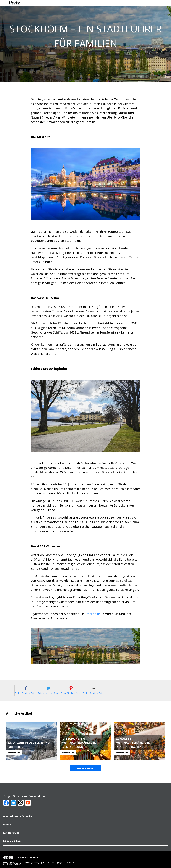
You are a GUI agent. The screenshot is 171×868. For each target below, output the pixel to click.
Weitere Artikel (86, 769)
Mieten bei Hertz (12, 842)
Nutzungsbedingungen (36, 863)
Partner (7, 825)
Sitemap (70, 863)
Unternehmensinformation (18, 817)
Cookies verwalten (12, 864)
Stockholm (92, 614)
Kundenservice (11, 833)
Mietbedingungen (57, 863)
